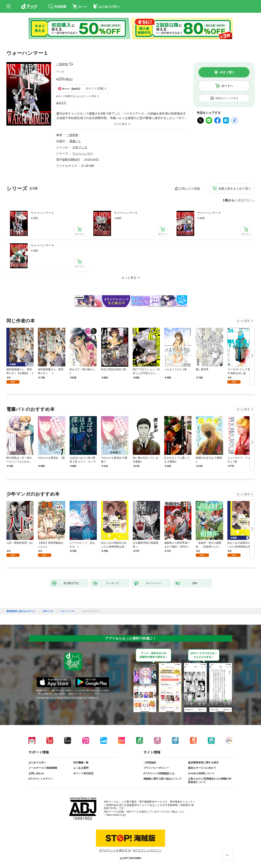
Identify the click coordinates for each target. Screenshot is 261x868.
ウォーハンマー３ (209, 213)
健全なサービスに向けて (202, 768)
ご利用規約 (150, 763)
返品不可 (61, 103)
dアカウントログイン (41, 779)
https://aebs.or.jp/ (116, 815)
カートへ (227, 86)
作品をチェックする (227, 98)
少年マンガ (80, 147)
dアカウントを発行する (115, 850)
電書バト (75, 141)
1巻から (229, 200)
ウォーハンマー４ (42, 245)
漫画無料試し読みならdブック (21, 611)
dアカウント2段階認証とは (159, 773)
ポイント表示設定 (83, 773)
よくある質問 (81, 768)
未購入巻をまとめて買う (235, 189)
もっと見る (243, 321)
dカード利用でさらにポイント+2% (76, 96)
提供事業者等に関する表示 (203, 763)
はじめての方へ (37, 763)
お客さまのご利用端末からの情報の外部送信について (210, 780)
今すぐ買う (227, 72)
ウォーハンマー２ (126, 213)
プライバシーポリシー (156, 768)
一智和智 (62, 64)
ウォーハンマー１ (42, 213)
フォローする (71, 64)
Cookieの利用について (201, 773)
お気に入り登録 (190, 189)
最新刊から (246, 200)
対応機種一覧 (81, 763)
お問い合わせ (36, 773)
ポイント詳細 (94, 88)
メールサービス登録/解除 (43, 768)
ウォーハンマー (83, 153)
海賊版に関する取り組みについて (163, 779)
